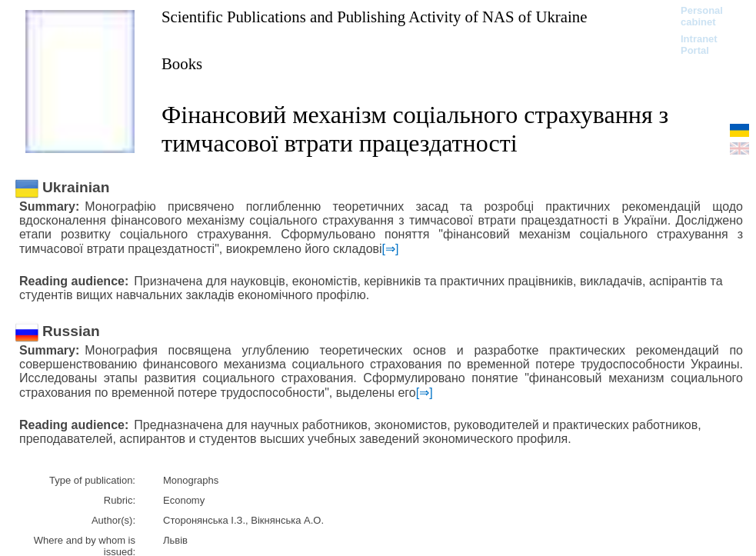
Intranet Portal (699, 45)
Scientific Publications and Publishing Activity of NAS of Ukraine (374, 17)
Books (182, 63)
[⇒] (391, 249)
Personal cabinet (702, 16)
